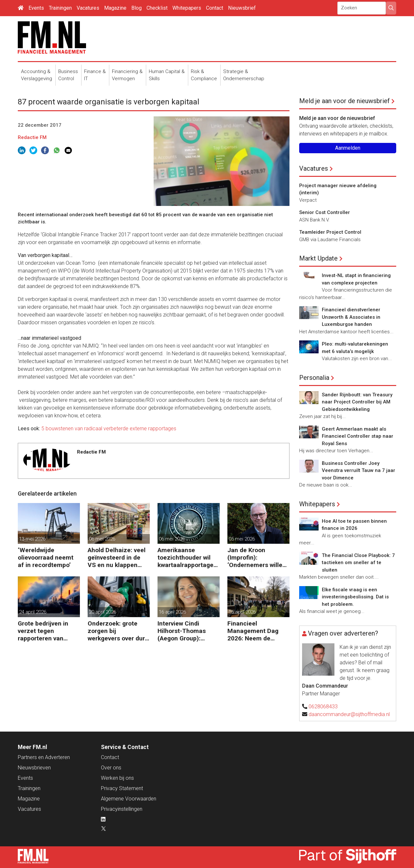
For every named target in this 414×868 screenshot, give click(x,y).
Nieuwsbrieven (34, 768)
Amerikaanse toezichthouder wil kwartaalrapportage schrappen (185, 557)
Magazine (115, 8)
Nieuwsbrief (242, 8)
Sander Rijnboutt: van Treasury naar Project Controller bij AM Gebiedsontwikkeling (357, 402)
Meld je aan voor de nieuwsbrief (344, 101)
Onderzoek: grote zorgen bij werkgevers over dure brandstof (118, 631)
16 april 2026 (172, 612)
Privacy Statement (122, 788)
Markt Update (318, 258)
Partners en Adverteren (44, 757)
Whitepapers (187, 8)
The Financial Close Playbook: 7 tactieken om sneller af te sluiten (358, 563)
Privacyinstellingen (122, 809)
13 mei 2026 (32, 539)
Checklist (157, 8)
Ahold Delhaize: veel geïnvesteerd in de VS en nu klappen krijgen (117, 557)
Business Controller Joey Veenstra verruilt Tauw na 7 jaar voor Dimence (359, 471)
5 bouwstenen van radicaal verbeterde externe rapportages (109, 429)
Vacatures (88, 8)
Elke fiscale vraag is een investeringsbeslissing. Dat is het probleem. (355, 597)
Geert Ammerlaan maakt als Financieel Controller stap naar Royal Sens (358, 436)
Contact (215, 8)
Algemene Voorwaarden (129, 799)
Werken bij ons (117, 778)
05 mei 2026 (242, 539)
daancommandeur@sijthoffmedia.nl (349, 714)
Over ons (111, 768)
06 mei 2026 (102, 539)
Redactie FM (32, 137)
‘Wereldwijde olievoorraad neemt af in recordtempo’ (46, 557)
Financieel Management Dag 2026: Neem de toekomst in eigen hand (253, 631)
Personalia (314, 378)
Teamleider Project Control (330, 232)
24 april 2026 (33, 612)
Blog (136, 8)
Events (36, 8)
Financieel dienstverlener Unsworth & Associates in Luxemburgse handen (351, 317)
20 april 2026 (103, 612)
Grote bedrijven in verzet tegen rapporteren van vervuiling (43, 631)
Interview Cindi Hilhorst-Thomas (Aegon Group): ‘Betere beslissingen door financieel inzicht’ (187, 631)
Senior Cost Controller (325, 212)
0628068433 (323, 707)
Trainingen (60, 8)
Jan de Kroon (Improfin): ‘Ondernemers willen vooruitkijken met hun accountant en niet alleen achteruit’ (258, 557)
